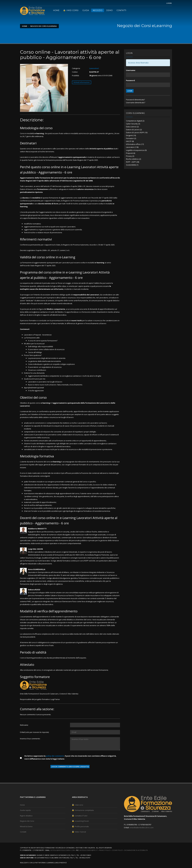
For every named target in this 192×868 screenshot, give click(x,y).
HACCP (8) (130, 141)
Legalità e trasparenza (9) (136, 150)
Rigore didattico (26, 816)
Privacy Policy (105, 850)
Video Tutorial (79, 832)
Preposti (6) (131, 153)
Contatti (121, 10)
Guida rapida (25, 810)
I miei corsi (71, 10)
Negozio (98, 10)
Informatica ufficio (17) (135, 144)
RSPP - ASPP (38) (133, 162)
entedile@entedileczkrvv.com (142, 828)
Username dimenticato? (136, 103)
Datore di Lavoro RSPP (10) (137, 132)
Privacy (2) (130, 156)
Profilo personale (80, 826)
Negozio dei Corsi (27, 821)
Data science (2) (132, 127)
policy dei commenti (55, 756)
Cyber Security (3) (133, 124)
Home (56, 10)
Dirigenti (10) (131, 135)
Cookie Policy (117, 850)
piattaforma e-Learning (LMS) (47, 863)
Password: (131, 80)
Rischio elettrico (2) (133, 159)
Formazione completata (83, 810)
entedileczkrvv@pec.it (89, 850)
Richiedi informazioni (82, 82)
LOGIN (130, 91)
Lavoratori (94, 68)
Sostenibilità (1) (132, 165)
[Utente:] (95, 725)
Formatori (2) (131, 138)
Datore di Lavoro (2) (134, 130)
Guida (86, 10)
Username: (131, 70)
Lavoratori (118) (132, 147)
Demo (109, 10)
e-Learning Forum (80, 821)
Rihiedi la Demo (26, 826)
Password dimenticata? (135, 100)
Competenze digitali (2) (135, 121)
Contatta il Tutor (80, 816)
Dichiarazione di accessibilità (136, 850)
